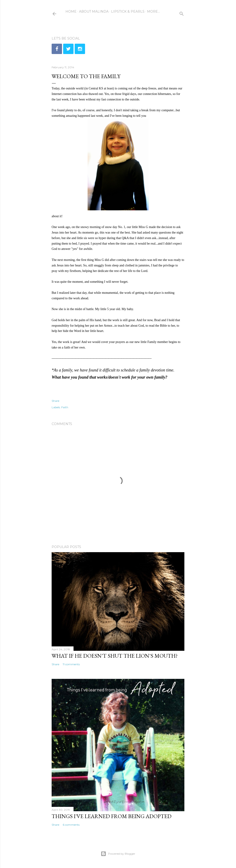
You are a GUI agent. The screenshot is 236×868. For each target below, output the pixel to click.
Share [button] (55, 401)
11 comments (71, 664)
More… (153, 11)
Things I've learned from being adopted (112, 816)
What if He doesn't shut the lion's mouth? (115, 656)
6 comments (71, 825)
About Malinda (94, 11)
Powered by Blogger (118, 854)
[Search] (182, 13)
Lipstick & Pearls (128, 11)
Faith (65, 407)
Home (71, 11)
